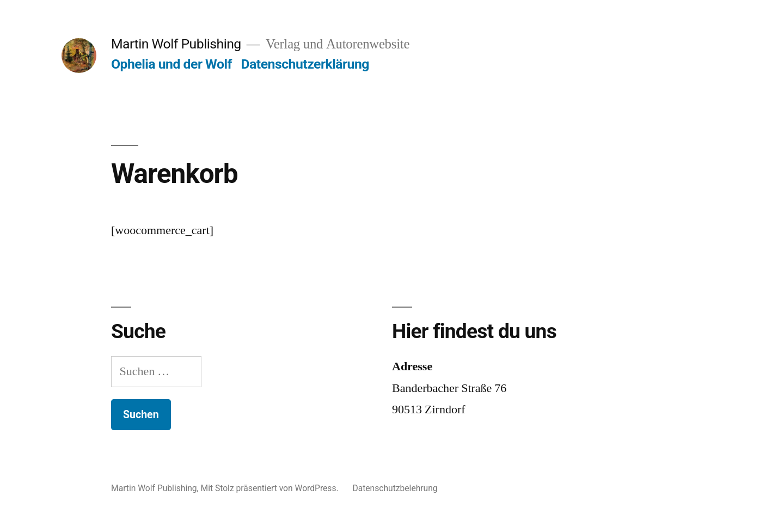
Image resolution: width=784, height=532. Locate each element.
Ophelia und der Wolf (171, 64)
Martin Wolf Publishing (176, 44)
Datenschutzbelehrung (395, 488)
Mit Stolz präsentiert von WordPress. (271, 488)
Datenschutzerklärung (305, 64)
